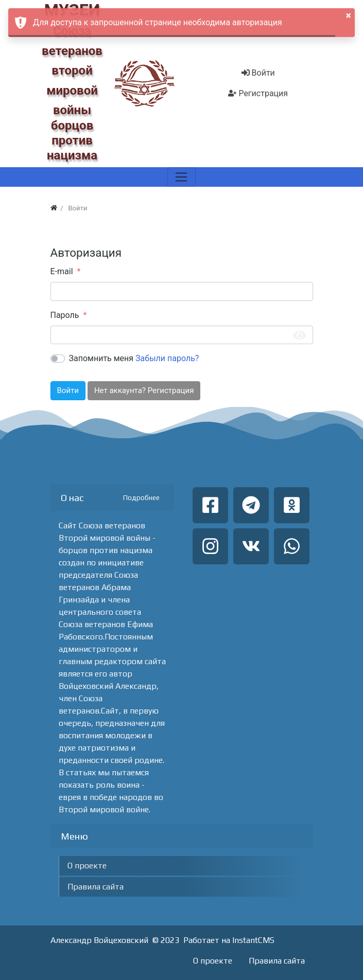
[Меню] (181, 177)
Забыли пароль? (167, 358)
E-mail (62, 271)
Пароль (65, 315)
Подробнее (141, 498)
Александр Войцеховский (99, 940)
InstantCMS (253, 940)
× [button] (349, 15)
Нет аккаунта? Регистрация (144, 390)
